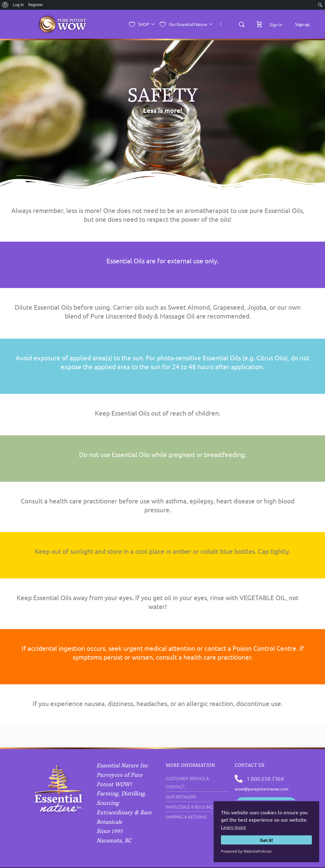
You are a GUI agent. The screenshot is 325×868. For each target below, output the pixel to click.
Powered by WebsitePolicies (246, 851)
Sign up (302, 24)
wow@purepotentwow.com (262, 789)
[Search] (242, 24)
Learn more (233, 827)
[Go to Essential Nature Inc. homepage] (63, 23)
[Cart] (259, 24)
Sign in (276, 24)
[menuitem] (5, 5)
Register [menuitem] (36, 5)
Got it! (266, 840)
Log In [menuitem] (18, 5)
